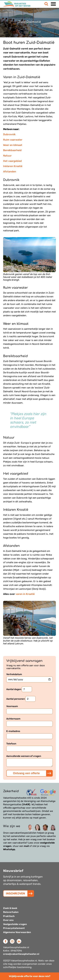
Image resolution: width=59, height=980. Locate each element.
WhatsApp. (9, 849)
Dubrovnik (9, 134)
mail (26, 846)
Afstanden (10, 172)
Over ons (8, 920)
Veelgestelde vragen (15, 924)
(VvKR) (26, 804)
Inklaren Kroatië (13, 166)
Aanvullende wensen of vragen (29, 761)
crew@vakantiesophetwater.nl (21, 954)
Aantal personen (21, 699)
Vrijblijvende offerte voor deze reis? (30, 976)
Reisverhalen (11, 912)
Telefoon (29, 747)
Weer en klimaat (13, 145)
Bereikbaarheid (12, 150)
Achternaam (29, 722)
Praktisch (9, 916)
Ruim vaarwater (13, 140)
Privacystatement (14, 928)
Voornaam (29, 710)
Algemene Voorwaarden (17, 932)
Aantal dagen (19, 689)
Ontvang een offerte (26, 773)
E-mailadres (29, 734)
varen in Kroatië (25, 594)
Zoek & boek (10, 908)
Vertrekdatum (29, 678)
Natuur (7, 156)
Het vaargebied (12, 161)
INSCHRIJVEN (15, 893)
